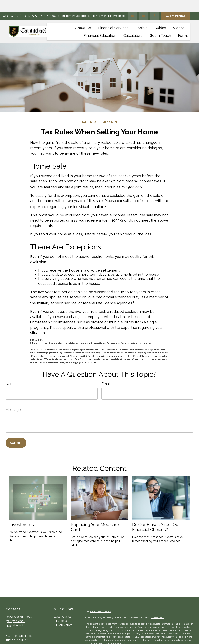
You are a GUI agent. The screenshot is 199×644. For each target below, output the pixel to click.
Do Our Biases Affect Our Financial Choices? (156, 515)
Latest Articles (63, 605)
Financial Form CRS (100, 600)
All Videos (60, 609)
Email (106, 372)
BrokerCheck (157, 606)
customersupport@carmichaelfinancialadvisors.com (95, 4)
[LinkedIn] (133, 4)
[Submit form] (16, 431)
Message (13, 398)
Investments (22, 513)
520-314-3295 (23, 605)
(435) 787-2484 (15, 614)
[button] (83, 16)
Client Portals (175, 4)
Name (11, 372)
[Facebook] (154, 4)
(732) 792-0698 (47, 4)
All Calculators (63, 613)
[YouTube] (144, 4)
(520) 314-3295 (22, 4)
